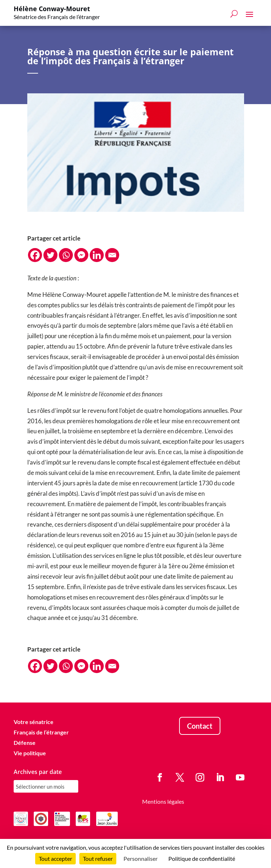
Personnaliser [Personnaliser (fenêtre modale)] (141, 858)
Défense (25, 743)
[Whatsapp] (66, 255)
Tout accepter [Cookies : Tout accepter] (55, 858)
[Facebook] (35, 255)
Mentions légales (163, 802)
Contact (200, 726)
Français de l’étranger (41, 732)
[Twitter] (50, 255)
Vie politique (30, 753)
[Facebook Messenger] (81, 255)
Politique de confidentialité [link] (202, 858)
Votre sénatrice (34, 722)
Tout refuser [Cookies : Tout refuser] (98, 858)
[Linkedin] (97, 255)
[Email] (112, 255)
